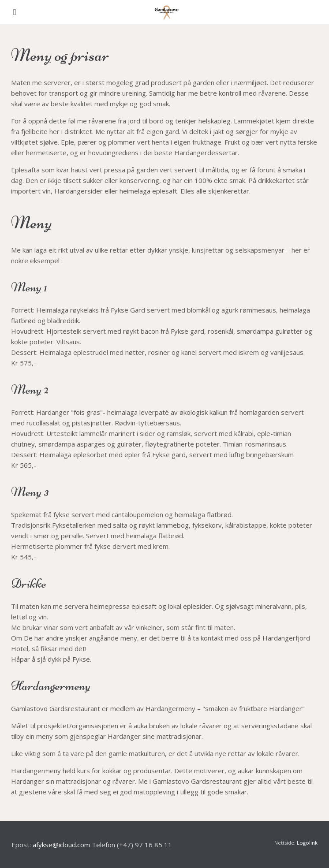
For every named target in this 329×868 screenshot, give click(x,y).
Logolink (307, 843)
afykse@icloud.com (61, 845)
